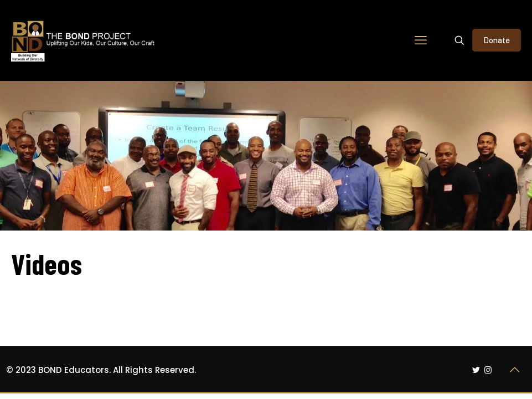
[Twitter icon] (476, 370)
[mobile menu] (421, 40)
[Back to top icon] (515, 370)
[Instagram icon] (488, 370)
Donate (497, 40)
